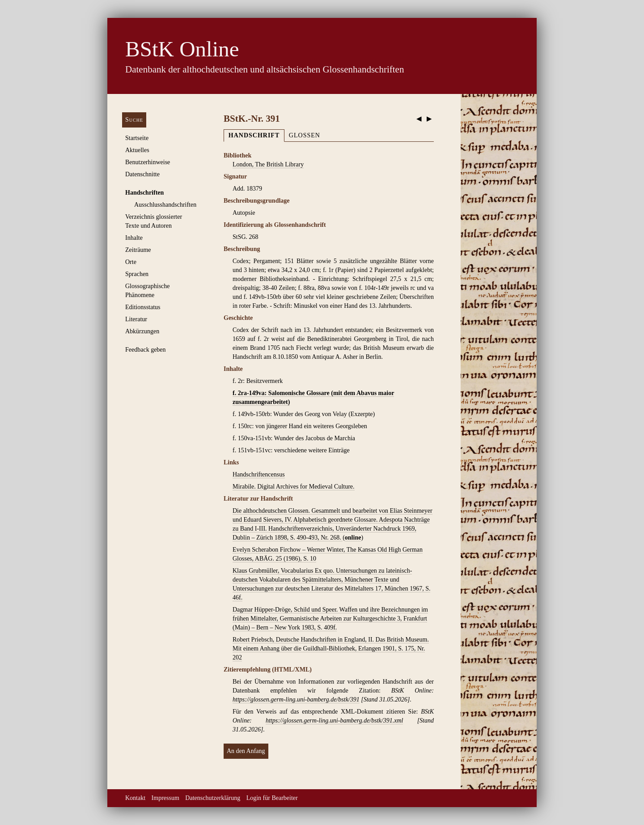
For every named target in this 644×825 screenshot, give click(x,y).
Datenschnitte (142, 174)
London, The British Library (268, 164)
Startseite (137, 138)
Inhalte (134, 238)
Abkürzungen (142, 331)
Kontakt (135, 798)
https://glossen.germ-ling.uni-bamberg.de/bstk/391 (296, 700)
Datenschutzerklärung (213, 798)
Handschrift (254, 135)
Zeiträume (138, 250)
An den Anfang (246, 751)
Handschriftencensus (259, 474)
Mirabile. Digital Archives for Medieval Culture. (294, 487)
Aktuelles (137, 150)
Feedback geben (146, 350)
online (353, 538)
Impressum (165, 798)
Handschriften (144, 193)
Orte (131, 262)
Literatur (136, 319)
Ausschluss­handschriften (165, 205)
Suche (134, 120)
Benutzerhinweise (148, 162)
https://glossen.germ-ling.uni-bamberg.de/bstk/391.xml (334, 721)
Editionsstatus (143, 307)
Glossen (305, 135)
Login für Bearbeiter (272, 798)
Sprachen (137, 274)
